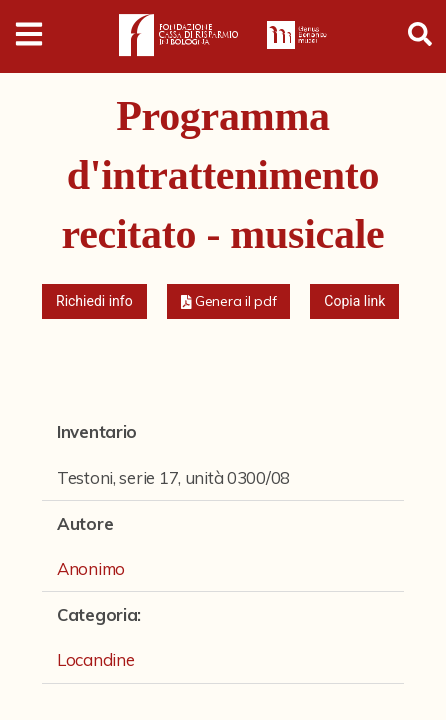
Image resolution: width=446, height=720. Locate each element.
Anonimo (91, 568)
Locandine (95, 659)
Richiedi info (94, 301)
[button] (229, 301)
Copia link (354, 301)
